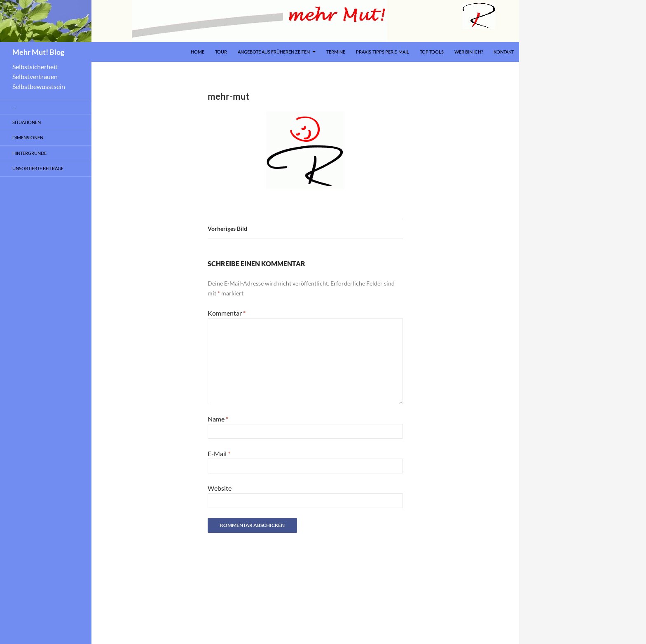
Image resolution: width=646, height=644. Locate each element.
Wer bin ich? (469, 52)
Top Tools (432, 52)
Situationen (27, 122)
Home (198, 52)
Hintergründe (29, 153)
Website (220, 488)
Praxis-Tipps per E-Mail (383, 52)
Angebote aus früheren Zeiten (274, 52)
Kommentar (227, 313)
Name (218, 419)
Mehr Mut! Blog (38, 52)
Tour (221, 52)
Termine (336, 52)
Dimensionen (28, 137)
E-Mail (219, 453)
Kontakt (504, 52)
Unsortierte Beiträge (38, 168)
